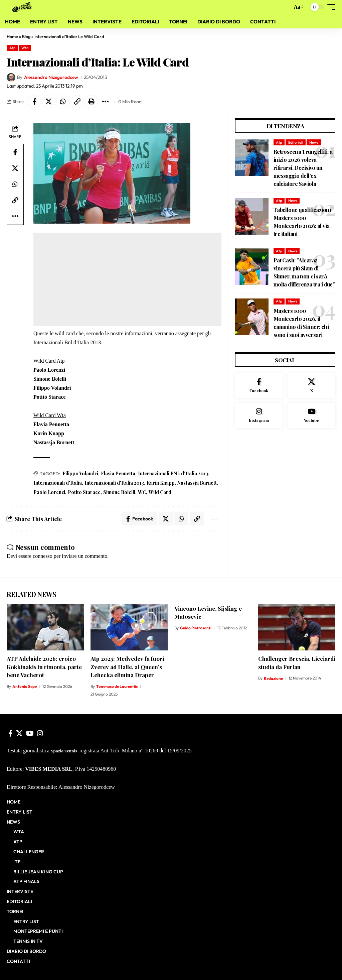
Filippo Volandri (80, 474)
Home (12, 36)
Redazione (273, 678)
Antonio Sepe (25, 687)
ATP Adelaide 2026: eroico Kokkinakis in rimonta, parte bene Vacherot (44, 667)
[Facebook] (259, 386)
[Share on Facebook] (34, 102)
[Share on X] (49, 102)
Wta (25, 48)
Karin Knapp (161, 483)
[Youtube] (311, 416)
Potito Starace (84, 492)
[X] (311, 386)
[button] (285, 7)
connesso (43, 556)
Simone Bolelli (119, 492)
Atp (12, 48)
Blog (26, 36)
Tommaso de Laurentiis (117, 687)
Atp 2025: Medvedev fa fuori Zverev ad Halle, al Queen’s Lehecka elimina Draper (127, 667)
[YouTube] (30, 734)
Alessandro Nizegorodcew (51, 77)
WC (142, 492)
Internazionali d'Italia (58, 483)
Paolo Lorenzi (49, 492)
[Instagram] (259, 416)
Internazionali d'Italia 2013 (114, 483)
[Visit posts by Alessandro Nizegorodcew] (11, 78)
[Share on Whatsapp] (63, 102)
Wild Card (160, 492)
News (314, 142)
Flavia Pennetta (118, 474)
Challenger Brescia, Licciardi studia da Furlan (297, 663)
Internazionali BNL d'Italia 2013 (173, 474)
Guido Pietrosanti (196, 628)
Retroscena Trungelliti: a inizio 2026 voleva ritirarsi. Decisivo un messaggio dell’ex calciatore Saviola (303, 168)
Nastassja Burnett (197, 483)
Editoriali (296, 142)
